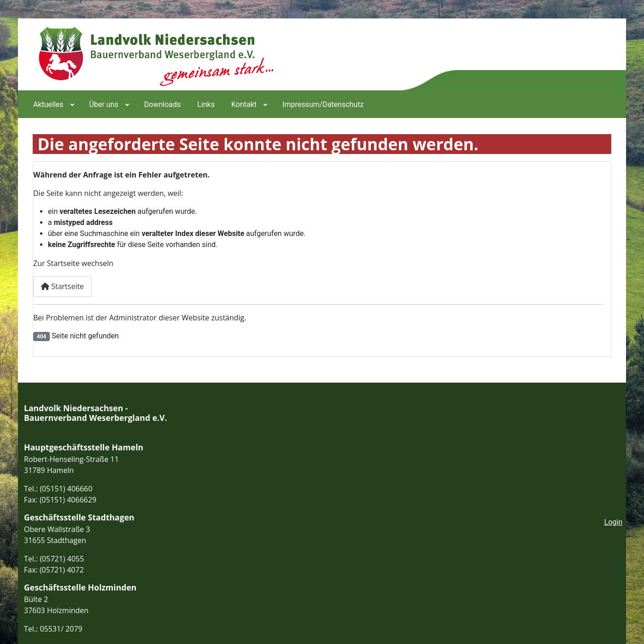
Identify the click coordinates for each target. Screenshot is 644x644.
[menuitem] (53, 104)
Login (613, 522)
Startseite (62, 286)
